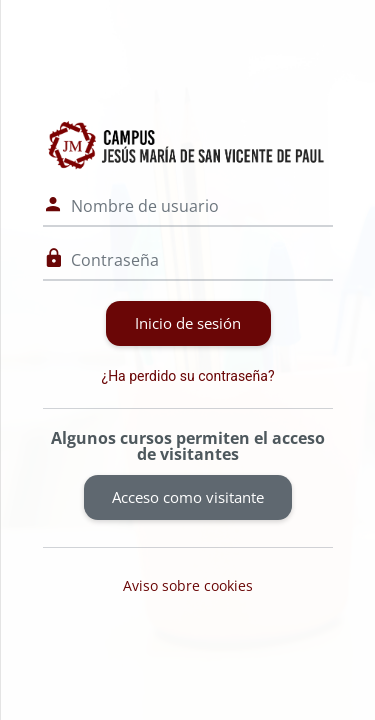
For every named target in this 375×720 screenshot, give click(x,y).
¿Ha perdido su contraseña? (188, 376)
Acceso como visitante (188, 497)
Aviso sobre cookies (188, 585)
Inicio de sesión (188, 323)
